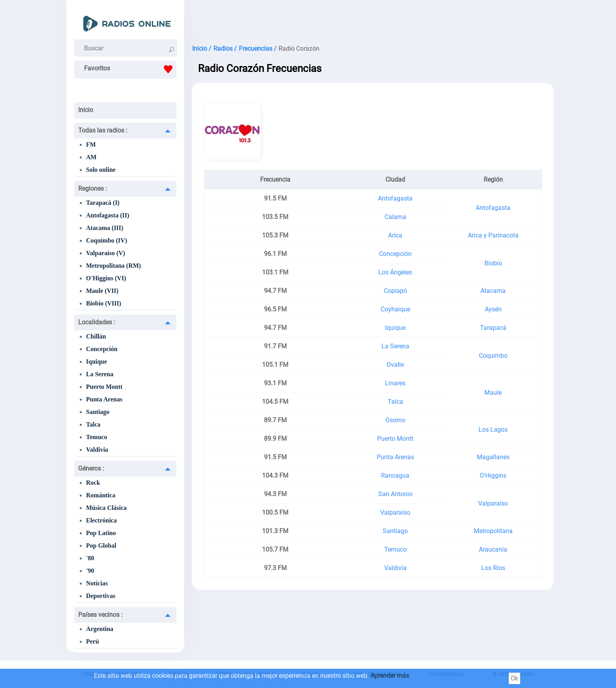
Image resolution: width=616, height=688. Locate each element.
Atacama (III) (105, 228)
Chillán (96, 336)
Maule (493, 393)
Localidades (97, 322)
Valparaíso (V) (105, 253)
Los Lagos (493, 430)
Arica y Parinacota (493, 235)
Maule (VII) (102, 291)
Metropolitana (493, 531)
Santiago (98, 412)
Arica (395, 235)
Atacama (493, 291)
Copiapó (395, 291)
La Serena (100, 374)
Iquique (96, 361)
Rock (93, 483)
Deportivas (101, 596)
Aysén (493, 309)
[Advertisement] (373, 20)
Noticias (97, 583)
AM (91, 157)
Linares (395, 383)
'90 (90, 571)
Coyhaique (395, 309)
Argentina (100, 629)
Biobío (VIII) (104, 303)
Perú (93, 641)
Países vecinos (100, 615)
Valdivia (97, 450)
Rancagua (395, 476)
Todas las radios (103, 130)
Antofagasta (395, 198)
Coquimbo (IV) (106, 240)
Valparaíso (493, 503)
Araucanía (493, 549)
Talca (93, 424)
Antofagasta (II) (108, 215)
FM (91, 144)
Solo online (101, 170)
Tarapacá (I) (103, 203)
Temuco (97, 437)
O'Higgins (493, 476)
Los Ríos (493, 568)
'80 (90, 558)
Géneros (91, 468)
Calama (395, 217)
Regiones (93, 189)
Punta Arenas (104, 399)
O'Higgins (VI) (106, 278)
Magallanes (493, 457)
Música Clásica (106, 508)
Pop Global (101, 545)
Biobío (493, 263)
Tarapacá (493, 328)
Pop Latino (101, 533)
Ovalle (395, 365)
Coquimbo (493, 356)
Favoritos (130, 69)
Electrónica (101, 520)
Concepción (102, 349)
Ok (514, 678)
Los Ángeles (395, 272)
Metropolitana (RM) (114, 266)
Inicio (86, 110)
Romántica (101, 495)
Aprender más (390, 676)
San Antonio (395, 494)
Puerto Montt (104, 387)
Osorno (395, 420)
